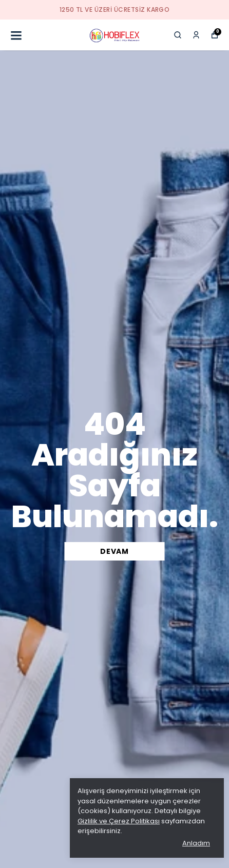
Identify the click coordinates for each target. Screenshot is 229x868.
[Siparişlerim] (196, 35)
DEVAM (115, 551)
